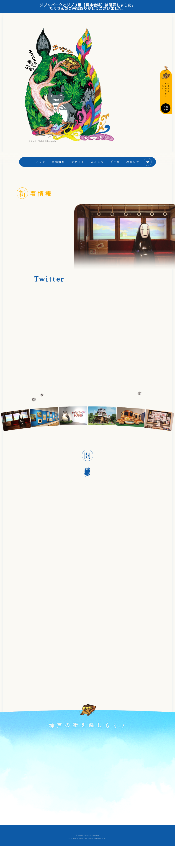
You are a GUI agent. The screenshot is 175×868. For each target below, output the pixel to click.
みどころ (97, 169)
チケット (78, 169)
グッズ (115, 169)
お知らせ (133, 169)
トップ (40, 169)
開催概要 (58, 169)
